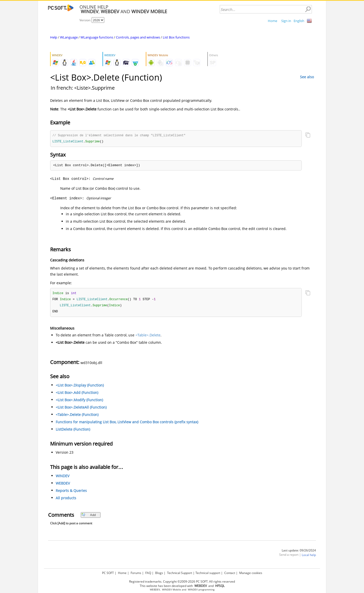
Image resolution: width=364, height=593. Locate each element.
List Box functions (176, 37)
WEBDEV (63, 485)
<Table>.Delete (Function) (77, 416)
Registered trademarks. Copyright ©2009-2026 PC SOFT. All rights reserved (182, 581)
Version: (86, 20)
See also (307, 77)
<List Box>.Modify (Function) (79, 401)
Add (88, 516)
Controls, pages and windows (138, 37)
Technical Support (180, 573)
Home (272, 21)
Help (54, 37)
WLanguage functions (97, 37)
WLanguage (69, 37)
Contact (230, 573)
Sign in (286, 21)
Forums (136, 573)
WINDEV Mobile (171, 590)
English (299, 21)
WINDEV (63, 477)
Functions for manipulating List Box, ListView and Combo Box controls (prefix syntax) (127, 423)
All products (66, 499)
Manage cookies (251, 573)
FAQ (148, 573)
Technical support (208, 573)
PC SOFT (108, 573)
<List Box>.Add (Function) (77, 394)
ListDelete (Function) (73, 431)
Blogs (159, 573)
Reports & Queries (71, 492)
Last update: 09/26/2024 (299, 552)
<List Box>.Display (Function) (80, 387)
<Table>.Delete (148, 337)
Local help (309, 556)
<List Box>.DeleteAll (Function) (81, 409)
